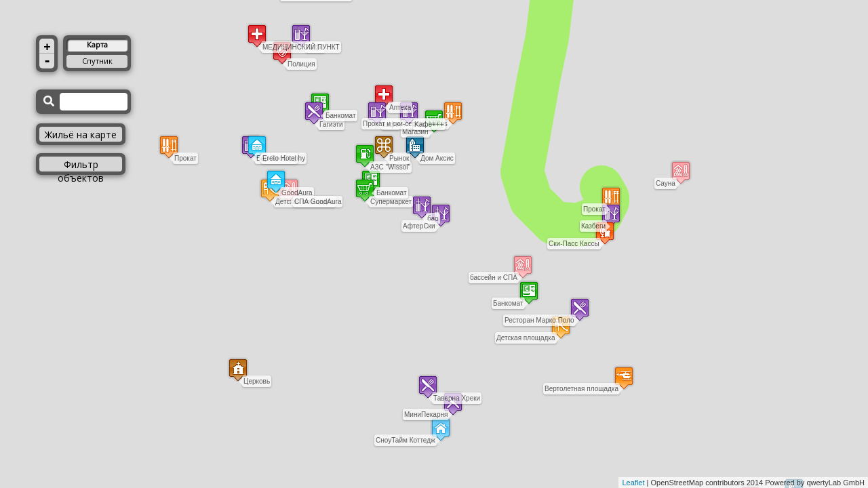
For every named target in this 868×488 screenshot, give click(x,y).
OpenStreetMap (677, 483)
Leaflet (633, 483)
